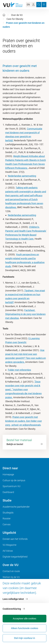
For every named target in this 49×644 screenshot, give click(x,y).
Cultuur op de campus (14, 480)
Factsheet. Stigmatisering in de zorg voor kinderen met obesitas (25, 314)
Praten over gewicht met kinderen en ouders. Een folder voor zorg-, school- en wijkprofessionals (24, 421)
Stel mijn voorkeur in (24, 638)
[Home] (4, 15)
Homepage (8, 474)
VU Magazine (9, 545)
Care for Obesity (15, 19)
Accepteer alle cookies (24, 619)
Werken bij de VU (11, 577)
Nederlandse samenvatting (22, 176)
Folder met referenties (19, 370)
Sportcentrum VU (11, 486)
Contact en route (11, 571)
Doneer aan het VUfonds (15, 539)
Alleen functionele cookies (25, 628)
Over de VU (17, 15)
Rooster (7, 518)
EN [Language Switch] (28, 5)
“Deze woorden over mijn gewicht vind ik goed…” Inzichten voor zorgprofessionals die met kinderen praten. (23, 390)
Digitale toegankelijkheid (15, 557)
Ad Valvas (8, 551)
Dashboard (8, 492)
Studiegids (8, 513)
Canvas (7, 524)
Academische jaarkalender (16, 507)
